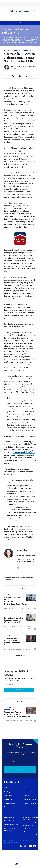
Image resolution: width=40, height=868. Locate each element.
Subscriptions (9, 817)
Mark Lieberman (10, 627)
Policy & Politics (22, 18)
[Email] (20, 762)
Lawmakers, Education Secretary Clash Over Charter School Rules (13, 620)
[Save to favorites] (20, 76)
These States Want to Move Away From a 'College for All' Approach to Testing (19, 714)
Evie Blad (7, 608)
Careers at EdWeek (11, 807)
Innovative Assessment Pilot (16, 440)
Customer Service (30, 799)
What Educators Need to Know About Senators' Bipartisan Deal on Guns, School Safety (16, 601)
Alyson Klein (16, 66)
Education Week (31, 555)
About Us (8, 788)
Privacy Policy (17, 843)
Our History (8, 796)
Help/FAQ (27, 796)
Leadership (11, 18)
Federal (7, 595)
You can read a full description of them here (16, 369)
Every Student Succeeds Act (18, 50)
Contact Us (28, 788)
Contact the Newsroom (32, 803)
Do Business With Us (31, 813)
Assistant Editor (21, 555)
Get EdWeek (9, 813)
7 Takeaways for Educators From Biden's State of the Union (12, 642)
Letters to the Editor (31, 792)
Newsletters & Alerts (11, 821)
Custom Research (30, 835)
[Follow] (20, 552)
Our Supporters (10, 803)
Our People (8, 799)
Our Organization (10, 792)
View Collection (20, 655)
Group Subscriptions (11, 825)
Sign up (20, 769)
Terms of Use (8, 843)
